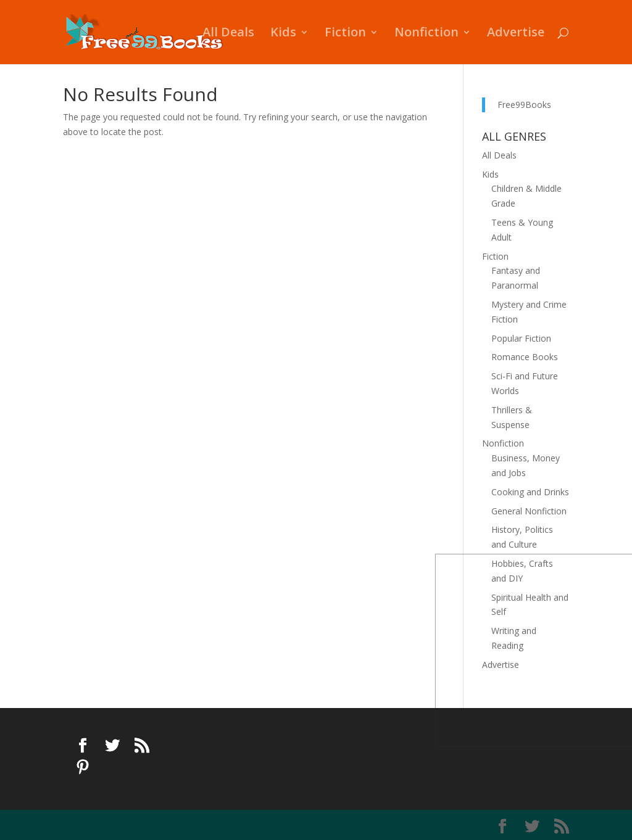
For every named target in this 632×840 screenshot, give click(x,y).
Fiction (345, 34)
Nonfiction (426, 34)
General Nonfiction (529, 511)
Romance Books (525, 357)
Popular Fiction (521, 338)
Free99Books (524, 105)
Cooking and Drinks (530, 492)
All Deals (228, 34)
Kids (283, 34)
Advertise (516, 34)
